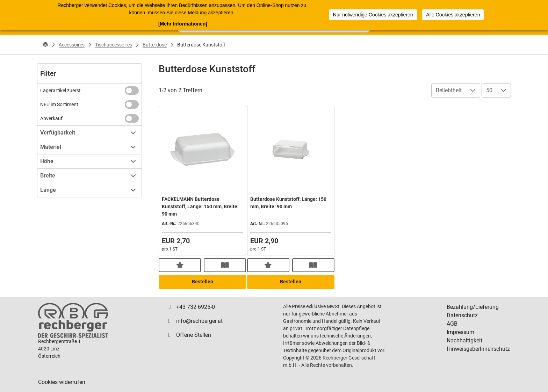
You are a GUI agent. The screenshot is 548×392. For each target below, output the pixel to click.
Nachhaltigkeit (464, 340)
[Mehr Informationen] (183, 23)
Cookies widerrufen (62, 382)
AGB (452, 324)
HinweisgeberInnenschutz (478, 349)
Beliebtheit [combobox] (449, 90)
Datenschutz (462, 315)
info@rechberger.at (199, 321)
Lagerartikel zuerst (60, 90)
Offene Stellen (194, 335)
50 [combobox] (489, 90)
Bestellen (203, 282)
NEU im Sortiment (59, 104)
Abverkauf (51, 118)
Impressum (460, 332)
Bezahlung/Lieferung (473, 307)
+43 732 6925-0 (196, 307)
